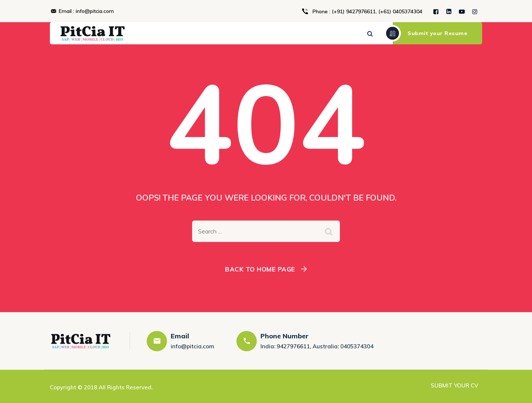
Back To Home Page (260, 269)
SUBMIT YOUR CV (455, 385)
